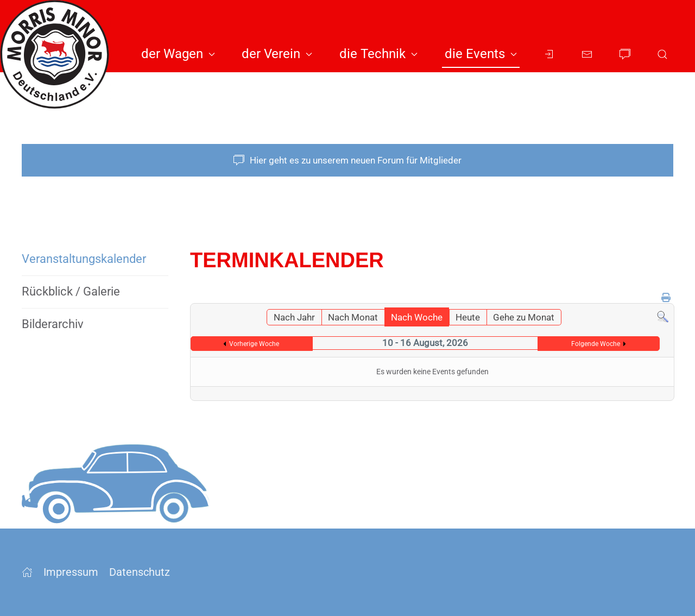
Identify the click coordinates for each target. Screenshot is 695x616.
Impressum (71, 572)
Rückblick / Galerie (71, 291)
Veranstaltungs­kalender (84, 259)
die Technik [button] (378, 54)
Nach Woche (417, 317)
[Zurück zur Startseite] (60, 54)
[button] (662, 54)
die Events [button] (481, 54)
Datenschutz (140, 572)
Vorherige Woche (254, 344)
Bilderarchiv (53, 324)
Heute (468, 317)
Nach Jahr (294, 317)
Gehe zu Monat (524, 317)
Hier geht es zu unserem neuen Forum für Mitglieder (347, 160)
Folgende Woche (596, 344)
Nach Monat (353, 317)
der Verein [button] (277, 54)
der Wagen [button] (178, 54)
